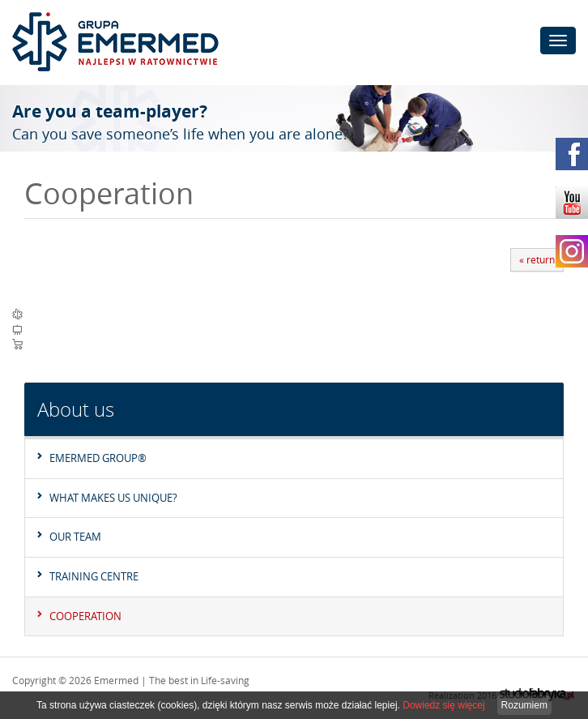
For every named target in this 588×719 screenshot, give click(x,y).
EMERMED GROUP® (98, 458)
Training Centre (94, 576)
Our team (75, 537)
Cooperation (85, 616)
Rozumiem (524, 705)
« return (537, 259)
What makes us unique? (113, 498)
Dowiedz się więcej (443, 705)
